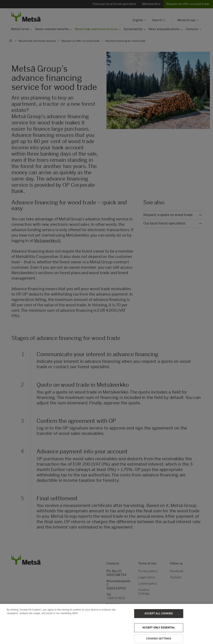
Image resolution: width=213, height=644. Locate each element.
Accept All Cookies (159, 617)
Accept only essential (159, 631)
